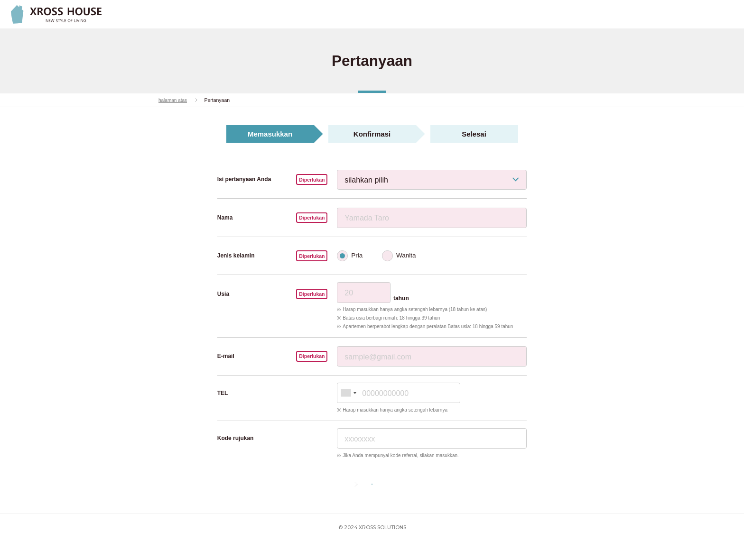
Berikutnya (388, 493)
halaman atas (173, 100)
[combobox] (348, 393)
